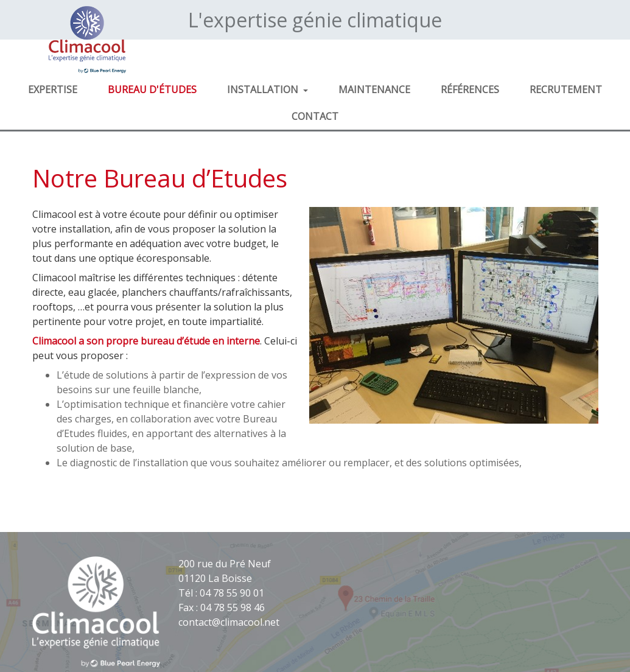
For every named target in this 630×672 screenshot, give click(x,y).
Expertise (53, 89)
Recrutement (566, 89)
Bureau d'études (152, 89)
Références (470, 89)
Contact (315, 116)
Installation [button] (264, 89)
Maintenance (374, 89)
